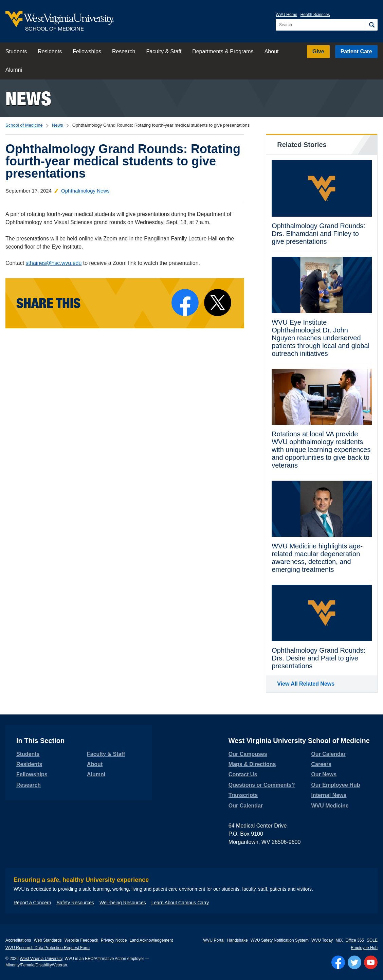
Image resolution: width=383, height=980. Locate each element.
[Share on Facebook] (185, 303)
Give (318, 51)
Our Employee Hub (335, 785)
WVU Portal (214, 940)
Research (124, 51)
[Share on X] (218, 303)
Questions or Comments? (262, 785)
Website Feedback (81, 940)
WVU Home (286, 15)
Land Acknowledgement (151, 940)
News (28, 98)
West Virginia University (41, 959)
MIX (339, 940)
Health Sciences (315, 15)
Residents (50, 51)
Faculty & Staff (164, 51)
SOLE (372, 940)
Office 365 (355, 940)
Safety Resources (76, 903)
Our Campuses (248, 754)
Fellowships (87, 51)
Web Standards (48, 940)
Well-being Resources (123, 903)
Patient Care (356, 51)
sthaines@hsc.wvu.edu (54, 263)
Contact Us (243, 774)
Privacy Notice (114, 940)
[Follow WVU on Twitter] (354, 962)
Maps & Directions (252, 764)
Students (16, 51)
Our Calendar (246, 806)
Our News (324, 774)
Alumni (14, 70)
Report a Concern (32, 903)
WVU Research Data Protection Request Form (48, 948)
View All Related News (306, 684)
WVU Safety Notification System (280, 940)
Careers (321, 764)
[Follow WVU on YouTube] (371, 962)
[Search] (372, 25)
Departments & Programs (223, 51)
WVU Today (322, 940)
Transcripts (243, 795)
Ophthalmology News (85, 191)
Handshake (238, 940)
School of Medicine (24, 125)
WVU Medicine (330, 806)
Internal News (329, 795)
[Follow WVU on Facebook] (338, 962)
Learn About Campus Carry (180, 903)
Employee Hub (364, 948)
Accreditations (18, 940)
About (272, 51)
